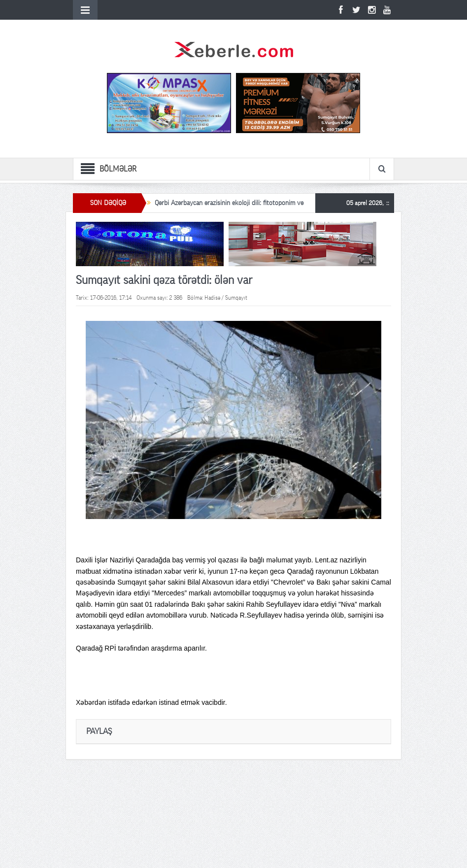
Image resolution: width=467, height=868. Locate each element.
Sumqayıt (236, 298)
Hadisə (212, 298)
